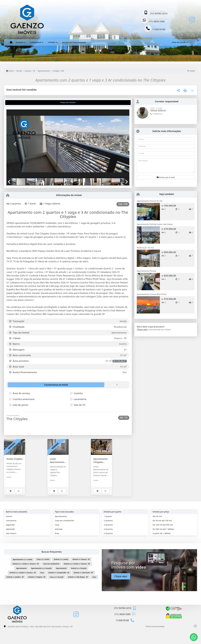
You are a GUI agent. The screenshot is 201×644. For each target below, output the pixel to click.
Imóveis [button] (19, 42)
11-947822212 (156, 114)
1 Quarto (108, 531)
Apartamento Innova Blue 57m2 (152, 294)
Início (10, 71)
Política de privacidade (155, 641)
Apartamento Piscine (146, 271)
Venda (19, 71)
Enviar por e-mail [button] (166, 177)
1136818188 (159, 29)
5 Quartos (108, 548)
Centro (9, 531)
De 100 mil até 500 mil (163, 540)
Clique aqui (142, 329)
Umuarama (11, 535)
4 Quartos (108, 544)
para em (26, 579)
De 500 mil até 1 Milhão (163, 544)
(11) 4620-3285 (157, 21)
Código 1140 (58, 71)
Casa (57, 540)
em (81, 574)
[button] (16, 144)
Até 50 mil (157, 531)
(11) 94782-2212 (159, 14)
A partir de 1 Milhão (162, 548)
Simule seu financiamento (74, 42)
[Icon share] (192, 20)
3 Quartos (108, 540)
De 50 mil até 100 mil (162, 535)
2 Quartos (108, 535)
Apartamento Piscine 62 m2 (150, 201)
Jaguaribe (10, 540)
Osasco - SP (30, 71)
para (23, 574)
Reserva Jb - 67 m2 (145, 248)
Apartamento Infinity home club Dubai (155, 224)
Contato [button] (52, 42)
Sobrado (59, 544)
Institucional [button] (35, 42)
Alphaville (10, 544)
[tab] (15, 103)
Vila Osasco (11, 548)
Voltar (191, 71)
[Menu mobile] (11, 42)
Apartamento (44, 71)
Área (57, 548)
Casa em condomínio (64, 535)
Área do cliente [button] (179, 42)
